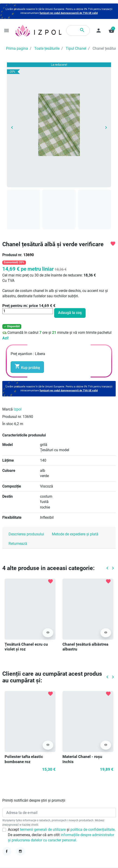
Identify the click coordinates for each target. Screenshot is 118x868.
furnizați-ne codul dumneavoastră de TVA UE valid (69, 13)
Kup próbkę (27, 367)
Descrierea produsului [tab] (26, 534)
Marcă (8, 409)
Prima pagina (17, 49)
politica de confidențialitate (92, 830)
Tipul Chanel (76, 49)
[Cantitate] (28, 311)
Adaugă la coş (70, 313)
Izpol (18, 409)
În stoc (8, 424)
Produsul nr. (12, 255)
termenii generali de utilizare (43, 830)
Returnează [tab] (18, 544)
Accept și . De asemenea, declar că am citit (62, 835)
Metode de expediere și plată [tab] (75, 534)
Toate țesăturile (47, 49)
